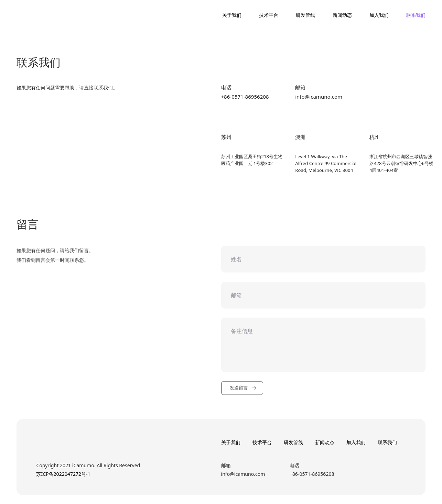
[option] (221, 186)
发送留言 (243, 393)
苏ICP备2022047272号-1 (63, 474)
